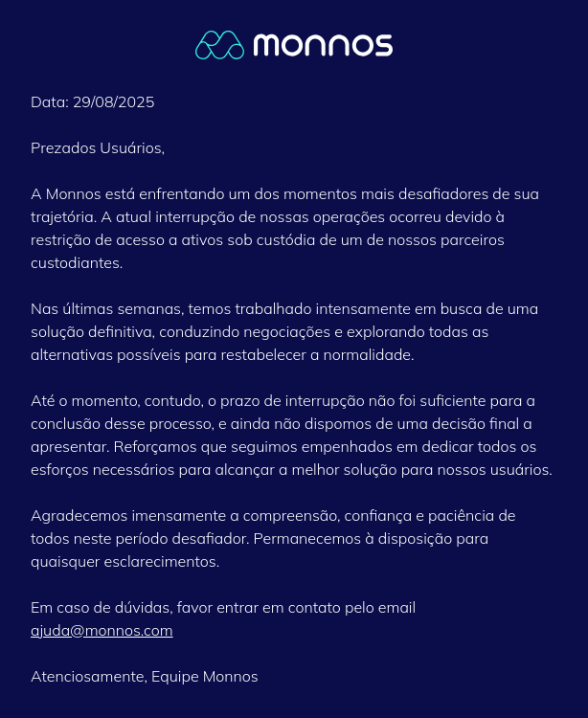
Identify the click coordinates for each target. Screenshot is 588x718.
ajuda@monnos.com (102, 630)
